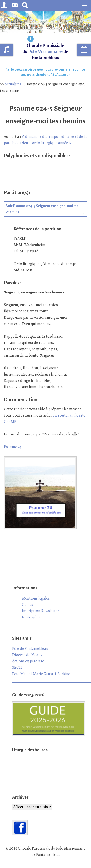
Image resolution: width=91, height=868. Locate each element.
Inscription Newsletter (40, 611)
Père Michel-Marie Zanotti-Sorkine (41, 674)
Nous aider (31, 617)
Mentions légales (36, 598)
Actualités (13, 84)
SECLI (17, 668)
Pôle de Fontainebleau (30, 649)
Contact (28, 605)
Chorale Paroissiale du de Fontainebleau (45, 52)
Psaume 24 (13, 447)
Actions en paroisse (28, 661)
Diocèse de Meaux (27, 655)
